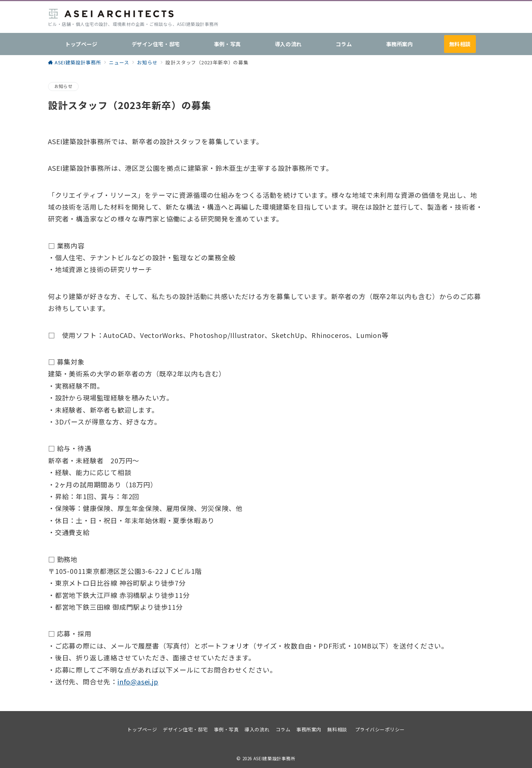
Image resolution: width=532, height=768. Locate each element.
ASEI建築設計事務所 (274, 758)
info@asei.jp (138, 681)
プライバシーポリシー (380, 729)
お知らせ (63, 86)
